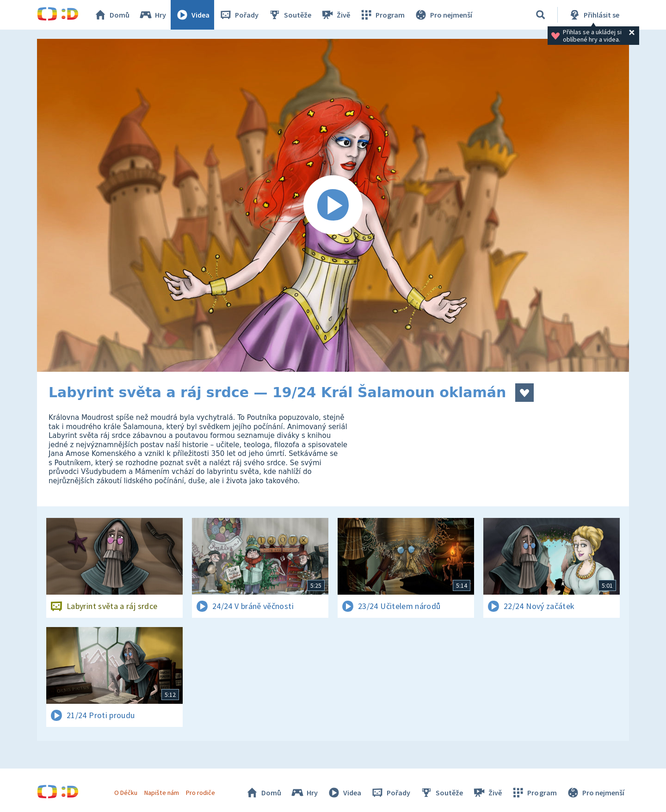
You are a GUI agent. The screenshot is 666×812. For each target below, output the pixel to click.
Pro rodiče (200, 793)
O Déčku (126, 793)
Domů (111, 15)
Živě (335, 15)
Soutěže (290, 15)
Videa (192, 15)
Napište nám (161, 793)
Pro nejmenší (443, 15)
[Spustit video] (333, 205)
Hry (152, 15)
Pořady (239, 15)
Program (382, 15)
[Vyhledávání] (541, 15)
